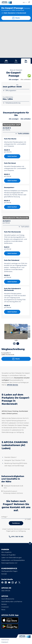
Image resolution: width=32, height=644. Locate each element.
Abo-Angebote (6, 552)
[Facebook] (2, 582)
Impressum (5, 642)
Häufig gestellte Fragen (9, 571)
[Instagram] (13, 582)
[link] (16, 537)
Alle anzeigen (14, 80)
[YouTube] (9, 582)
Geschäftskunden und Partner (12, 602)
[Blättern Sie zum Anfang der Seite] (30, 543)
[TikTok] (16, 582)
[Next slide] (18, 344)
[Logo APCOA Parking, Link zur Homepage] (7, 3)
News (3, 610)
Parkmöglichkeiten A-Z (9, 563)
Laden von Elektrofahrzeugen (12, 558)
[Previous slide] (14, 344)
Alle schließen (26, 80)
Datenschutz (5, 640)
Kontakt (4, 574)
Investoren (5, 607)
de (25, 3)
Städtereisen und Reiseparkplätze (13, 560)
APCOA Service (12, 385)
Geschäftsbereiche (8, 599)
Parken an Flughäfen (8, 555)
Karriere (4, 604)
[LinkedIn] (6, 582)
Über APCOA (6, 591)
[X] (19, 582)
